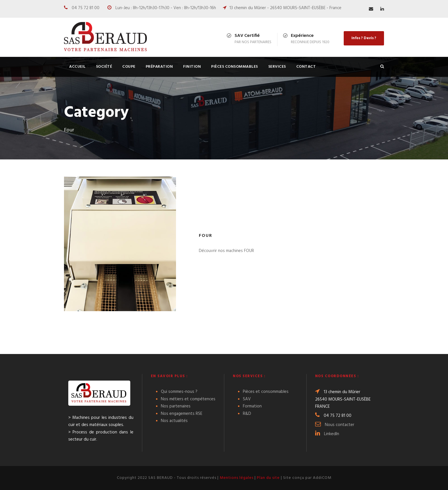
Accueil (77, 67)
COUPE (129, 67)
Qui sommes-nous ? (179, 392)
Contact (306, 67)
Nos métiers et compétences (188, 399)
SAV (247, 399)
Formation (252, 406)
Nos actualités (174, 421)
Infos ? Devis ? (364, 38)
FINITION (192, 67)
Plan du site (268, 478)
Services (277, 67)
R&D (247, 414)
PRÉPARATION (159, 67)
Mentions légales (237, 478)
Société (104, 67)
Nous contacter (340, 425)
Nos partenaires (176, 406)
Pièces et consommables (266, 392)
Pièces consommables (235, 67)
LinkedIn (332, 434)
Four (206, 236)
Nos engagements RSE (182, 414)
